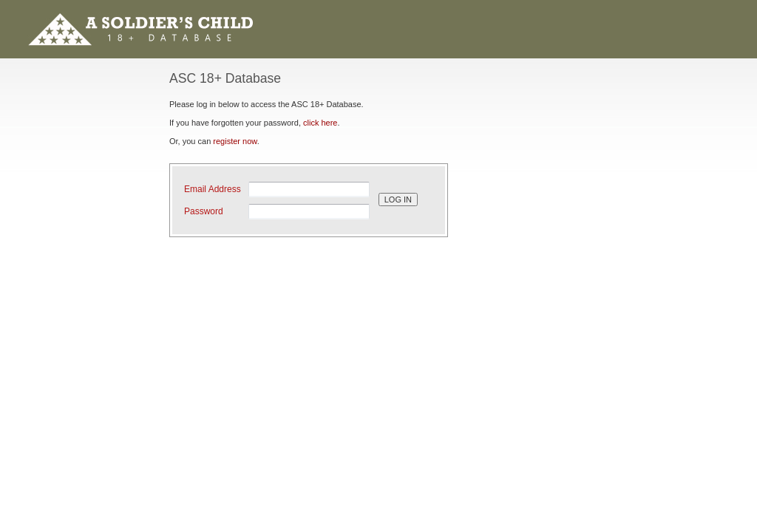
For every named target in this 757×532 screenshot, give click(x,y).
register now (235, 141)
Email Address (213, 189)
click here (320, 123)
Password (204, 211)
